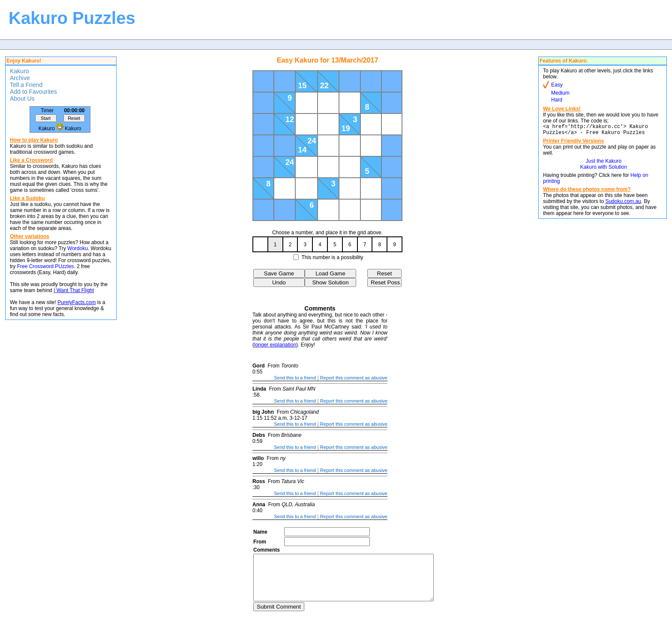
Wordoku (78, 248)
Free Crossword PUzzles (46, 266)
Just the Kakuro (604, 164)
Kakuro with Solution (604, 170)
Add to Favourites (33, 92)
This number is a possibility (333, 257)
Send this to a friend (295, 378)
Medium (560, 93)
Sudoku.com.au (623, 204)
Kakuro (19, 71)
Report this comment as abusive (354, 378)
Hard (557, 100)
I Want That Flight (74, 290)
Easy (557, 85)
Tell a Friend (26, 85)
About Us (22, 99)
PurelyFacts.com (76, 302)
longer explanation (275, 345)
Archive (20, 78)
